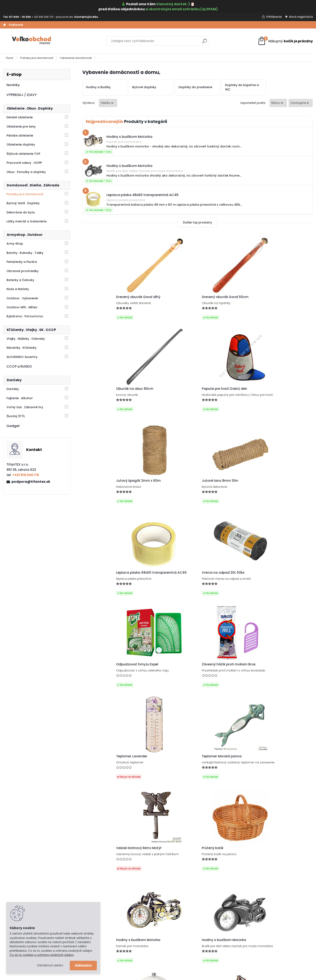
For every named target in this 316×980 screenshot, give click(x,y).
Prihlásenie (274, 17)
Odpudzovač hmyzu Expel (108, 491)
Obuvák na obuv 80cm (220, 298)
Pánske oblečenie (20, 136)
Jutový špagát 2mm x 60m (109, 395)
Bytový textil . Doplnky (23, 203)
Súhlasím (83, 965)
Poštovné (16, 25)
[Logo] (32, 41)
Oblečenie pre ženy (21, 127)
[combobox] (278, 103)
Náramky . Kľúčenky (21, 348)
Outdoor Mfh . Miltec (22, 307)
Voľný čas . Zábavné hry (25, 407)
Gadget (13, 426)
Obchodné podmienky (23, 896)
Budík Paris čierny (274, 691)
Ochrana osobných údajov (27, 891)
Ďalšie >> (205, 833)
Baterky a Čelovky (20, 280)
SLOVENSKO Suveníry (22, 357)
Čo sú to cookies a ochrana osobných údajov (42, 955)
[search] (205, 43)
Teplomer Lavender (217, 491)
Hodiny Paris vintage (161, 789)
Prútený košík (155, 592)
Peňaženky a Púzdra (22, 262)
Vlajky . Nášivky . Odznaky (26, 339)
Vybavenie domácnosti (76, 58)
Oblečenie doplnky (21, 145)
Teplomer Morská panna (279, 491)
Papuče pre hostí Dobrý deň (282, 297)
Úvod (9, 58)
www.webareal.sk (175, 976)
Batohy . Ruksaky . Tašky (25, 253)
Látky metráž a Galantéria (27, 221)
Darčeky (13, 389)
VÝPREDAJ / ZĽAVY (22, 95)
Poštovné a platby (20, 885)
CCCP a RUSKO (19, 366)
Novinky (13, 85)
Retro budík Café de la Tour (166, 690)
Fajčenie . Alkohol (19, 398)
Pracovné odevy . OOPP (24, 163)
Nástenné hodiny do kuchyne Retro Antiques (283, 789)
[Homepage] (4, 25)
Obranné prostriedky (23, 271)
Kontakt (12, 901)
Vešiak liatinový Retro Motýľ (109, 589)
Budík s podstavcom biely (108, 691)
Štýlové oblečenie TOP (23, 154)
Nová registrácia (301, 17)
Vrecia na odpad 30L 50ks (281, 393)
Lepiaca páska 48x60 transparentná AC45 (219, 396)
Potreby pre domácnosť (37, 58)
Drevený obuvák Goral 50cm (168, 298)
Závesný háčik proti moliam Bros (167, 492)
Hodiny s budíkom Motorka (224, 592)
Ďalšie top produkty (197, 223)
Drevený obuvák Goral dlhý (109, 298)
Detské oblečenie (20, 117)
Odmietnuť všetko (50, 965)
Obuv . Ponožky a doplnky (26, 172)
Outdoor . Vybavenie (22, 298)
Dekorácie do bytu (21, 212)
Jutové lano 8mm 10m (162, 395)
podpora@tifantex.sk (31, 482)
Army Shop (15, 244)
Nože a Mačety (18, 289)
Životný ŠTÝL (16, 416)
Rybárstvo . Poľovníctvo (25, 316)
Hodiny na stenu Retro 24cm (225, 788)
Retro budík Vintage (218, 690)
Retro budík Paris (100, 788)
